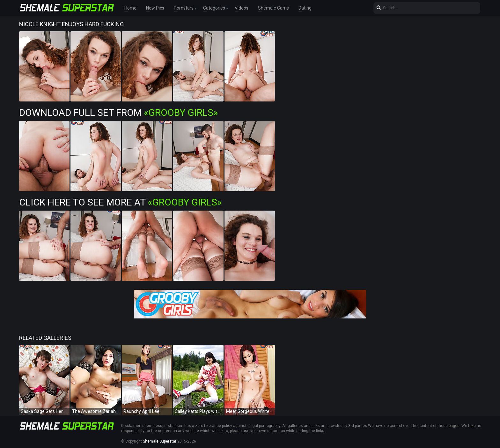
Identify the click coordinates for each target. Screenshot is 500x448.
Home (130, 8)
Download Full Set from (118, 112)
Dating (305, 8)
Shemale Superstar (160, 441)
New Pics (155, 8)
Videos (242, 8)
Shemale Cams (273, 8)
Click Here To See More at (120, 202)
